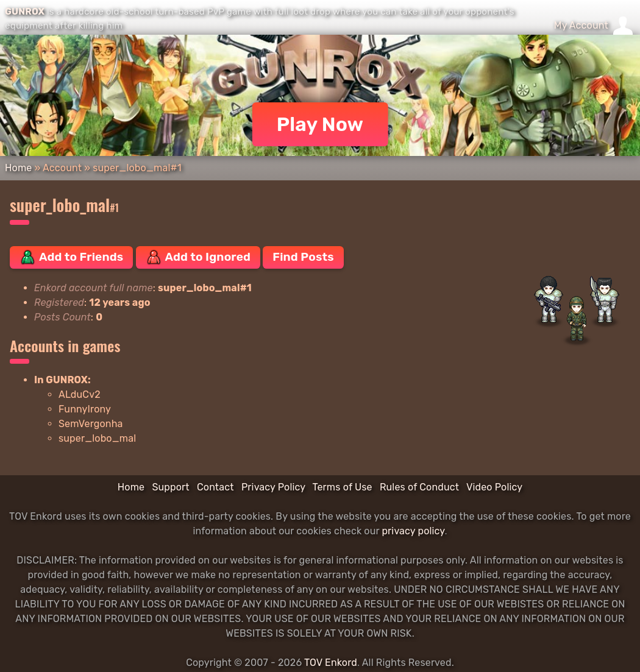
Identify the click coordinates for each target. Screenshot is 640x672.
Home (18, 168)
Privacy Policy (273, 487)
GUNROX (25, 12)
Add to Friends (71, 257)
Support (170, 487)
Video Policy (494, 487)
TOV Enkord (331, 663)
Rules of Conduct (419, 487)
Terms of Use (343, 487)
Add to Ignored (198, 257)
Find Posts (303, 257)
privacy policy (413, 531)
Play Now (320, 124)
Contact (215, 487)
